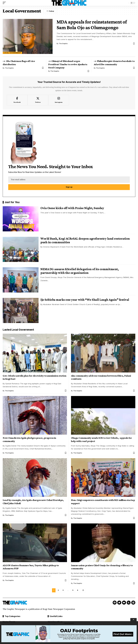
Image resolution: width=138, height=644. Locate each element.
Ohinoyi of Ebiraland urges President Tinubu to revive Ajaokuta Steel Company (68, 64)
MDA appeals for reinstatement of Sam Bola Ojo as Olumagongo (92, 25)
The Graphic (63, 44)
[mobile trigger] (5, 3)
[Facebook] (17, 100)
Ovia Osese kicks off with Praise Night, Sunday (72, 208)
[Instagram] (59, 100)
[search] (126, 3)
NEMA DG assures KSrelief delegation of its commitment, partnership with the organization (80, 271)
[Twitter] (38, 100)
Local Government (12, 53)
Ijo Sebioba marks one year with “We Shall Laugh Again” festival (85, 300)
